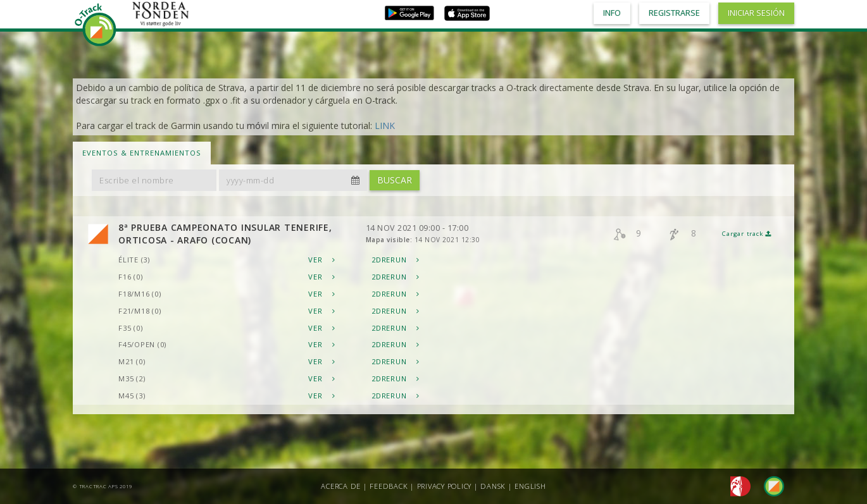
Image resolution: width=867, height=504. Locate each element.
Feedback (389, 486)
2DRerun (396, 260)
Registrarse (674, 13)
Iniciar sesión (756, 13)
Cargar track (747, 234)
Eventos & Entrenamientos (142, 153)
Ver (322, 260)
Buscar (395, 180)
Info (612, 13)
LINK (385, 126)
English (530, 486)
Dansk (493, 486)
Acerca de (341, 486)
